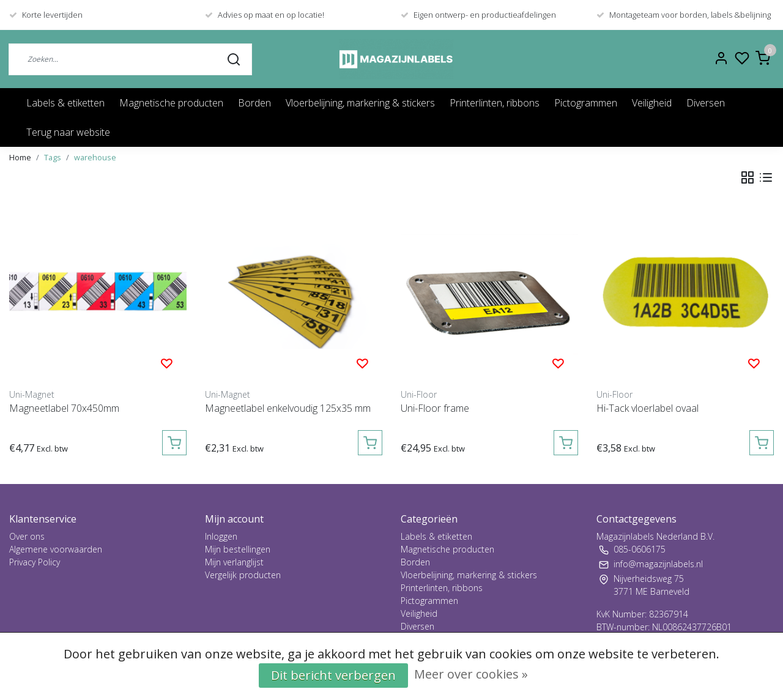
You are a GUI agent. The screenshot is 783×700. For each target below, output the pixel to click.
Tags (53, 157)
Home (20, 157)
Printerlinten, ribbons (495, 103)
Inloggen (221, 536)
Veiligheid (652, 103)
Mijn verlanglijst (234, 562)
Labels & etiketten (65, 103)
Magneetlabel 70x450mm (64, 408)
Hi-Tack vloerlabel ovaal (648, 408)
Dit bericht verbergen (333, 675)
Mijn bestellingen (238, 549)
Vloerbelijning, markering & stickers (360, 103)
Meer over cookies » (471, 674)
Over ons (27, 536)
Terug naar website (68, 132)
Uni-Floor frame (435, 408)
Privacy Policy (35, 562)
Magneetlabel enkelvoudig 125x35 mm (288, 408)
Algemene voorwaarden (56, 549)
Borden (254, 103)
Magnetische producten (171, 103)
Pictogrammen (586, 103)
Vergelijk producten (243, 575)
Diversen (706, 103)
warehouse (95, 157)
